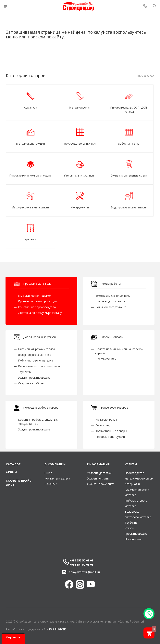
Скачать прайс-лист (100, 484)
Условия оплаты (98, 478)
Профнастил (133, 539)
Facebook (69, 584)
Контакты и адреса (57, 478)
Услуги (131, 464)
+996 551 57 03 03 (81, 565)
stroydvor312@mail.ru (84, 572)
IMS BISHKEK (57, 629)
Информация (98, 464)
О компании (55, 464)
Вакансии (51, 484)
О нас (48, 473)
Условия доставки (99, 473)
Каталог (13, 464)
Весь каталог (146, 76)
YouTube (91, 584)
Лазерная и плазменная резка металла (137, 489)
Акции (11, 472)
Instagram (80, 584)
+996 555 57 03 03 (81, 560)
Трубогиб (131, 523)
